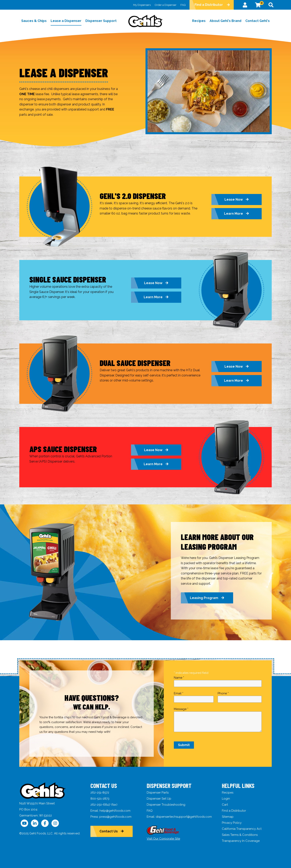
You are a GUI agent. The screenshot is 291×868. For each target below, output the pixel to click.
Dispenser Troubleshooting (166, 805)
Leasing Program (204, 598)
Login (226, 799)
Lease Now (234, 199)
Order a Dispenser (165, 5)
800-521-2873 (100, 799)
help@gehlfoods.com (115, 811)
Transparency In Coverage (241, 841)
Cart (225, 805)
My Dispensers (142, 5)
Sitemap (228, 817)
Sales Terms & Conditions (240, 835)
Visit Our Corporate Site (163, 839)
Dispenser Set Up (159, 799)
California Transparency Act (242, 829)
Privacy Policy (232, 823)
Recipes (228, 793)
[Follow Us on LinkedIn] (35, 823)
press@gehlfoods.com (115, 817)
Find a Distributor (209, 5)
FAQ (183, 5)
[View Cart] (258, 5)
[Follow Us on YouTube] (24, 823)
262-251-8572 (100, 793)
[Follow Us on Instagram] (55, 823)
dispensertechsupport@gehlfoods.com (184, 817)
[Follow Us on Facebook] (45, 823)
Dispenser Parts (158, 793)
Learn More (234, 214)
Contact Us (109, 831)
